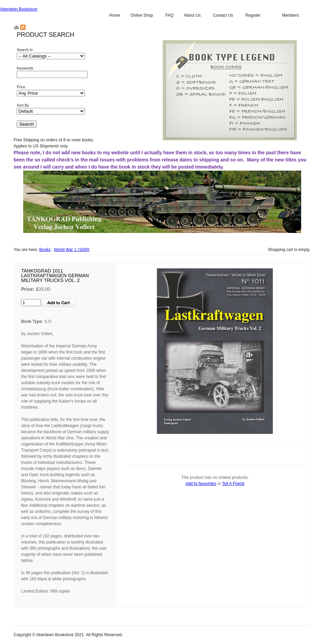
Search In (25, 50)
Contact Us (223, 15)
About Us (192, 15)
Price (21, 87)
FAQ (170, 15)
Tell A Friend (233, 484)
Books (45, 250)
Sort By (23, 105)
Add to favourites (201, 484)
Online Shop (142, 15)
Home (115, 15)
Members (291, 15)
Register (253, 15)
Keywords (25, 68)
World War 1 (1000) (72, 250)
